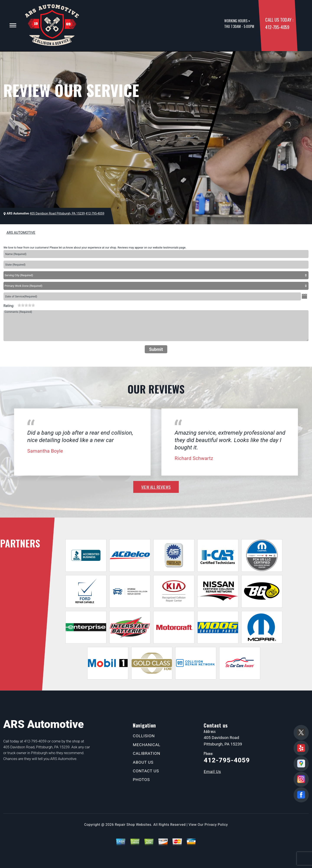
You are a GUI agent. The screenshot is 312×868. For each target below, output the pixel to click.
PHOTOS (141, 780)
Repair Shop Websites (133, 825)
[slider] (26, 305)
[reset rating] (16, 305)
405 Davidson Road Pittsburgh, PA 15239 (57, 213)
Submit (156, 349)
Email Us (212, 772)
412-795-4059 (277, 27)
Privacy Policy (216, 825)
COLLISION (144, 736)
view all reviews (156, 487)
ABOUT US (143, 762)
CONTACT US (146, 771)
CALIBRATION (146, 753)
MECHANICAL (147, 745)
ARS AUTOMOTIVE (21, 233)
